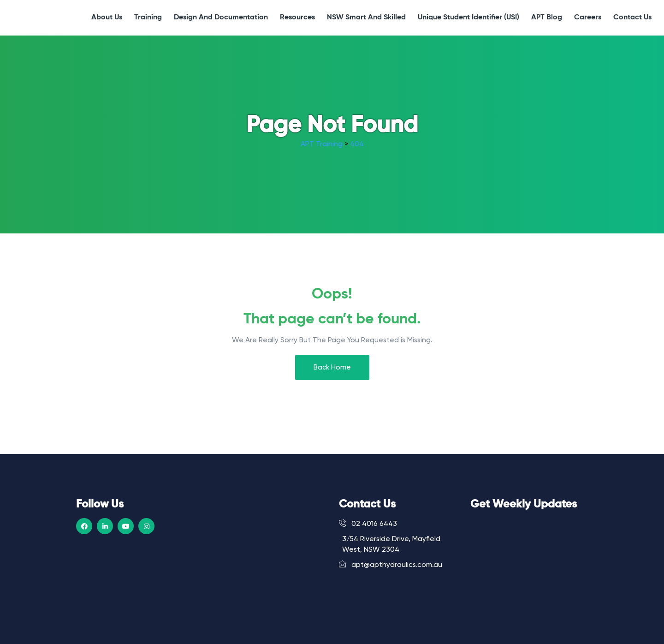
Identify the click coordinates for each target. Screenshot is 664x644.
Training (148, 18)
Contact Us (632, 18)
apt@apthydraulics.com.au (391, 564)
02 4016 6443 (368, 524)
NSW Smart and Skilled (366, 18)
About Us (107, 18)
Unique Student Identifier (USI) (468, 18)
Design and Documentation (221, 18)
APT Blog (547, 18)
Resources (297, 18)
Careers (588, 18)
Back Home (332, 367)
